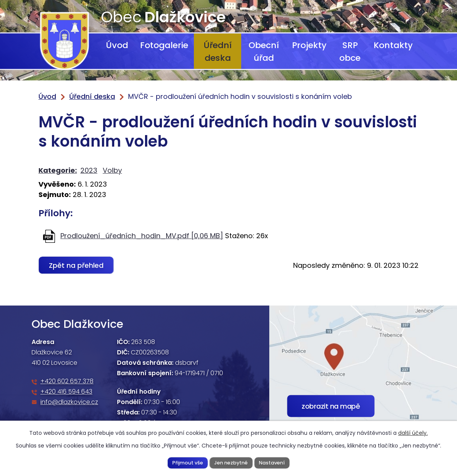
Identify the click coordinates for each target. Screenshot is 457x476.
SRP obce (350, 52)
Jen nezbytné (231, 462)
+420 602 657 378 (67, 381)
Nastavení (272, 462)
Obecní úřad (264, 52)
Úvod (117, 45)
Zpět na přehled (76, 265)
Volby (112, 170)
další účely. (413, 433)
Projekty (309, 45)
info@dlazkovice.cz (69, 402)
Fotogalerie (164, 45)
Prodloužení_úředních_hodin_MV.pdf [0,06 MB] (142, 236)
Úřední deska (218, 52)
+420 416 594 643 (66, 392)
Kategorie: (58, 170)
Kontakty (393, 45)
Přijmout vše (188, 462)
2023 (89, 170)
